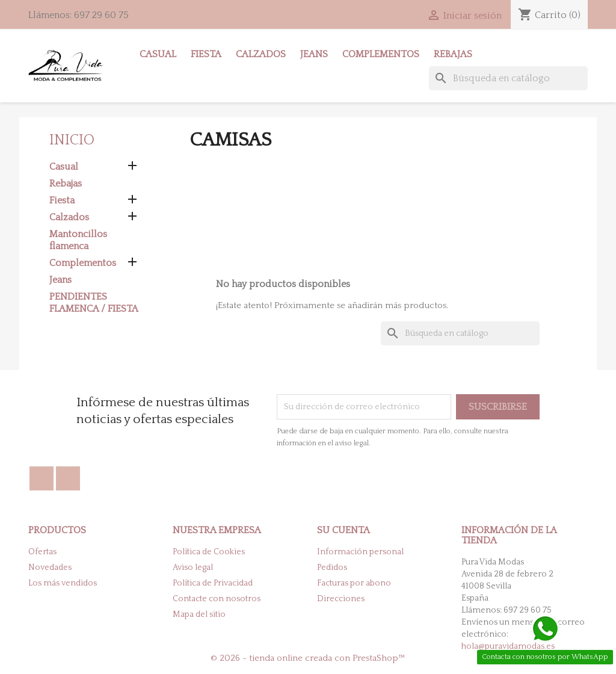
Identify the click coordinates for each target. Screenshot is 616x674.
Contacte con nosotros (217, 599)
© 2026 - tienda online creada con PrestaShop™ (308, 658)
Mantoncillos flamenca (78, 240)
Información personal (360, 552)
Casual (158, 54)
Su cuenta (343, 530)
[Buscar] (508, 78)
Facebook (42, 478)
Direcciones (341, 599)
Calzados (261, 54)
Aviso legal (193, 567)
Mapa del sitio (199, 614)
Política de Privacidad (213, 583)
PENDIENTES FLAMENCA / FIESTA (94, 303)
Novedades (50, 567)
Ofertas (42, 552)
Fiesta (206, 54)
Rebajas (453, 54)
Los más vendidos (63, 583)
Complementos (381, 54)
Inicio (72, 140)
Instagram (68, 478)
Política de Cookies (209, 552)
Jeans (314, 54)
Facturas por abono (354, 583)
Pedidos (332, 567)
